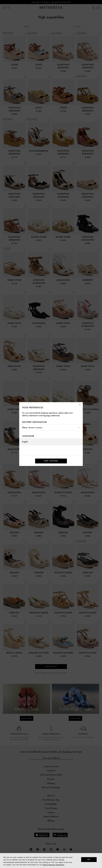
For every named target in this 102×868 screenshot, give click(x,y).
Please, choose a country (51, 428)
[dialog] (51, 861)
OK (89, 859)
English (25, 442)
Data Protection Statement (53, 865)
